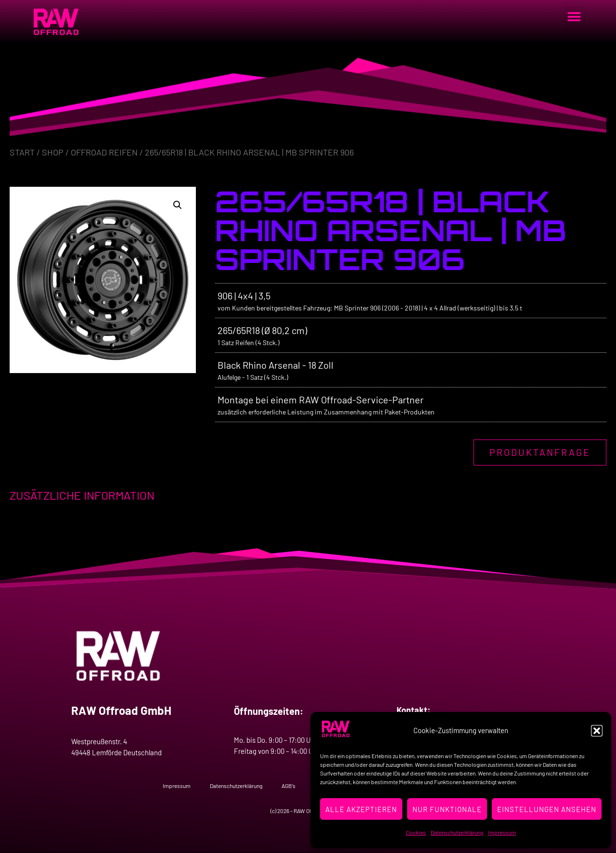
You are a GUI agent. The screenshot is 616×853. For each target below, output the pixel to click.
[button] (597, 731)
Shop (53, 152)
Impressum (502, 832)
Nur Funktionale (447, 809)
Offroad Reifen (104, 152)
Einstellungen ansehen (547, 809)
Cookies (416, 832)
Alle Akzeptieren (361, 809)
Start (22, 152)
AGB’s (289, 786)
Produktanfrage (540, 452)
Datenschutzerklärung (457, 832)
